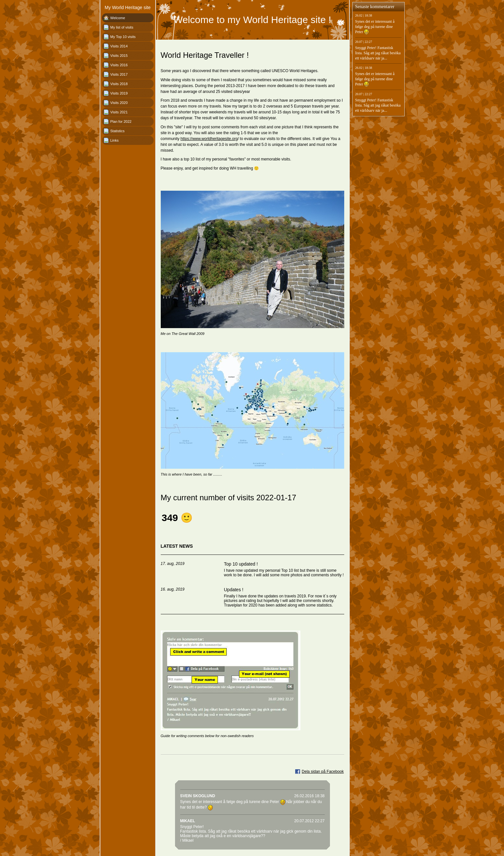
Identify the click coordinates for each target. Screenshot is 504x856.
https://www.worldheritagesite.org (209, 139)
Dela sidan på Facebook (323, 772)
